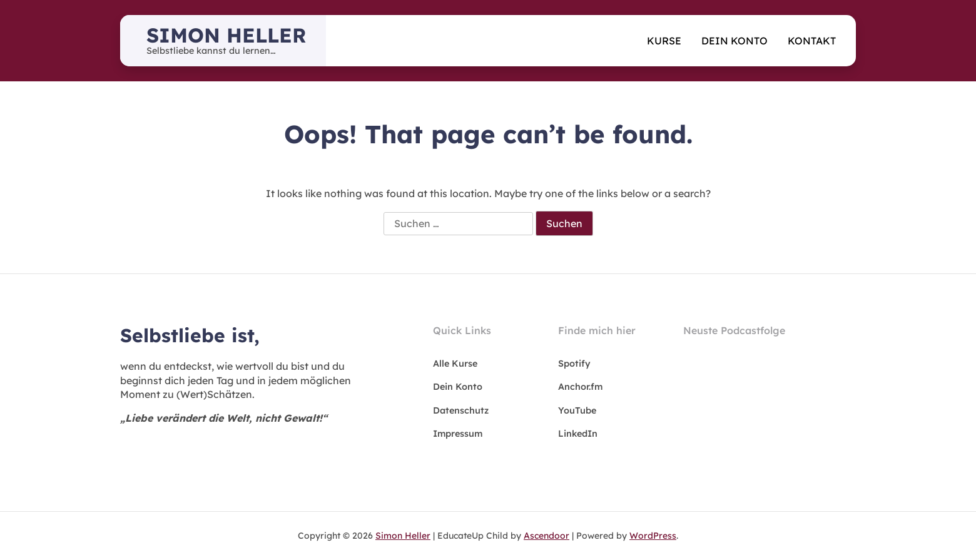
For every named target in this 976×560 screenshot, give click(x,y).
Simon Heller (226, 35)
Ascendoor (546, 536)
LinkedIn (578, 434)
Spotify (574, 364)
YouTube (577, 410)
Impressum (458, 434)
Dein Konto (735, 41)
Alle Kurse (455, 364)
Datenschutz (461, 410)
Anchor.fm (580, 387)
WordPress (653, 536)
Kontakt (812, 41)
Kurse (664, 41)
